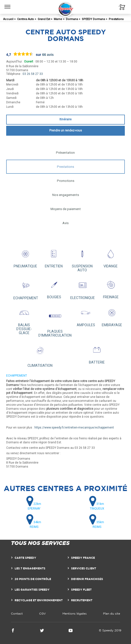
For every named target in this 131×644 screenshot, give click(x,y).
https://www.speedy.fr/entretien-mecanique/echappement (74, 428)
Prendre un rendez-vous (66, 130)
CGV (42, 613)
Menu (8, 4)
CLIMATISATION (40, 355)
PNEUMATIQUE (25, 257)
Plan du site (112, 613)
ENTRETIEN (54, 257)
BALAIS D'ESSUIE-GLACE (24, 320)
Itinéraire (65, 119)
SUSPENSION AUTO (82, 259)
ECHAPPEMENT (26, 289)
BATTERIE (97, 353)
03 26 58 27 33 (33, 74)
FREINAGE (111, 288)
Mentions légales (75, 613)
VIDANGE (111, 257)
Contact (17, 613)
